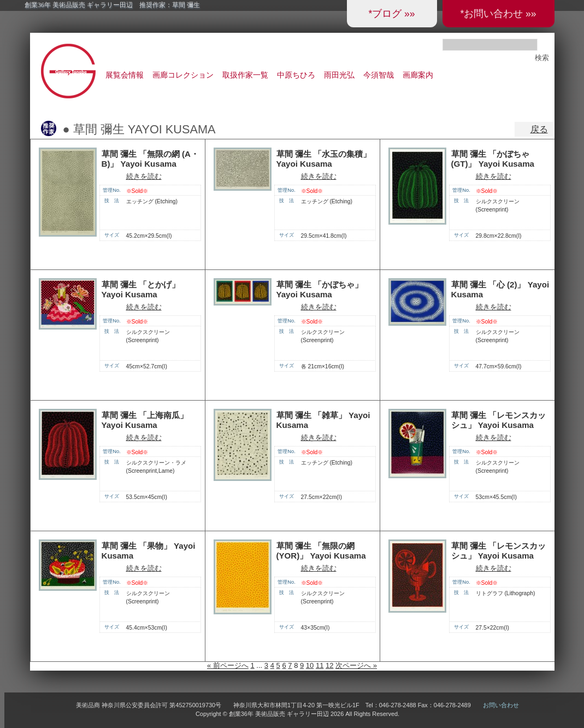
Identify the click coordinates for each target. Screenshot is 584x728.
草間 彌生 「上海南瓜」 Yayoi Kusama (145, 420)
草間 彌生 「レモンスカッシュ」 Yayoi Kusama (499, 420)
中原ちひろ (296, 75)
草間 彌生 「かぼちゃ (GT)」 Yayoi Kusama (493, 159)
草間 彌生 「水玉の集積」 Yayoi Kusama (324, 159)
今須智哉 (379, 75)
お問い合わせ (501, 705)
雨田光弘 (339, 75)
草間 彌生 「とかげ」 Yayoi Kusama (141, 290)
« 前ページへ (228, 665)
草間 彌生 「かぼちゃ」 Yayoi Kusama (320, 290)
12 (329, 665)
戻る (539, 129)
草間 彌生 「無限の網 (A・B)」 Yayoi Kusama (150, 159)
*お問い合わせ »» (498, 14)
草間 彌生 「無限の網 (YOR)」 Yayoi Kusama (321, 551)
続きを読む (144, 176)
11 (320, 665)
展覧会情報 (125, 75)
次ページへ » (356, 665)
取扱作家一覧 (245, 75)
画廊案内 (418, 75)
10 (310, 665)
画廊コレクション (183, 75)
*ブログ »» (391, 14)
